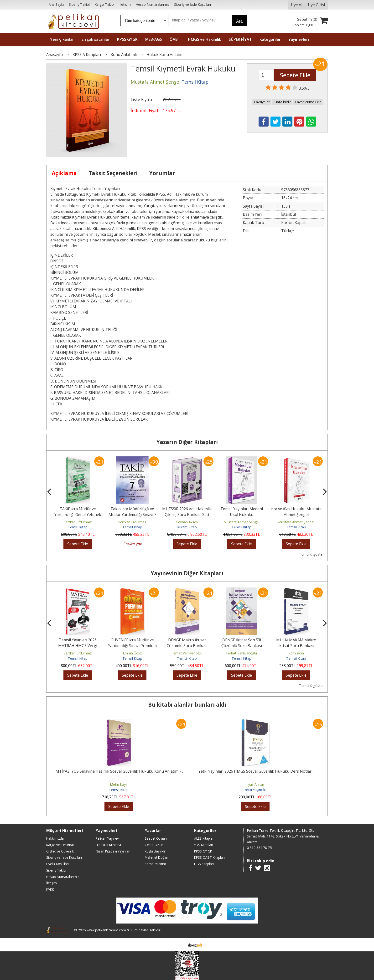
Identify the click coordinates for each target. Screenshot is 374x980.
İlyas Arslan (255, 784)
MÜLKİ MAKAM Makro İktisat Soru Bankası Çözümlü (296, 646)
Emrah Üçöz (132, 653)
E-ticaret (179, 945)
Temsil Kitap (78, 527)
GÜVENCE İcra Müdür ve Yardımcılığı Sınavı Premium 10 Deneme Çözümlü (132, 646)
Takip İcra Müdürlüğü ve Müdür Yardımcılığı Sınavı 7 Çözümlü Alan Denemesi (132, 515)
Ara (239, 21)
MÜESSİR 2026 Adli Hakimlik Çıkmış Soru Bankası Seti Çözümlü (187, 515)
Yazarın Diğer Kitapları (187, 442)
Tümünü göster (311, 554)
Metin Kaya (119, 784)
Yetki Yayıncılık (255, 790)
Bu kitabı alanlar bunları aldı (187, 705)
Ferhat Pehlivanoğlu (187, 653)
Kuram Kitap (187, 527)
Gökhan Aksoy (187, 522)
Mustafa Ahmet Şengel (242, 522)
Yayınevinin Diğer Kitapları (187, 573)
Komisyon (296, 653)
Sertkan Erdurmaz (78, 522)
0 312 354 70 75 (259, 848)
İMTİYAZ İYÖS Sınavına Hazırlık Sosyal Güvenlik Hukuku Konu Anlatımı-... (119, 771)
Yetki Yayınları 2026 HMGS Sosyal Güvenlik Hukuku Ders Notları (255, 771)
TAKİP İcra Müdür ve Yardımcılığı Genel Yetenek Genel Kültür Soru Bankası (78, 515)
